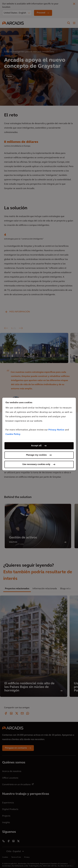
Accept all (36, 446)
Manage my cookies (36, 455)
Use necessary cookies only (36, 464)
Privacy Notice (56, 430)
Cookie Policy (13, 434)
